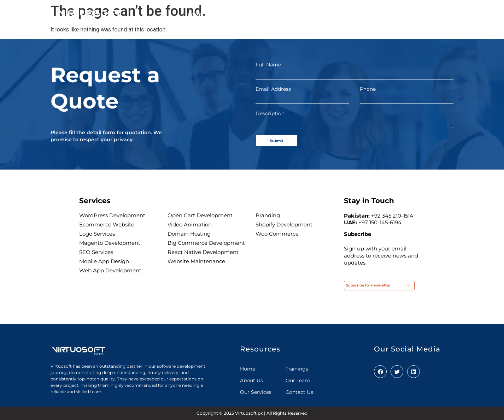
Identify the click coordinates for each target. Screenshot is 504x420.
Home (195, 12)
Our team (313, 12)
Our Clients (351, 12)
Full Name (268, 65)
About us (224, 12)
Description (270, 114)
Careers (388, 12)
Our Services (267, 12)
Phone (368, 89)
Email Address (273, 89)
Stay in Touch (369, 201)
